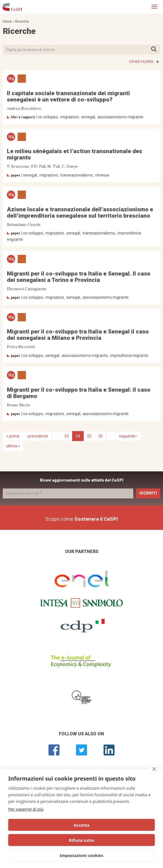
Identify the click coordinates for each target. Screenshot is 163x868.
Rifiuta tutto (81, 840)
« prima (13, 436)
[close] (154, 769)
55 (89, 436)
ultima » (13, 446)
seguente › (128, 436)
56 (100, 436)
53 (67, 436)
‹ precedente (37, 436)
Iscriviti (148, 493)
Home (7, 22)
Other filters (141, 62)
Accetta (82, 825)
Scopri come (82, 519)
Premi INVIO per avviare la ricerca (155, 50)
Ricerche (22, 22)
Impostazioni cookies (82, 855)
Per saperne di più (26, 809)
